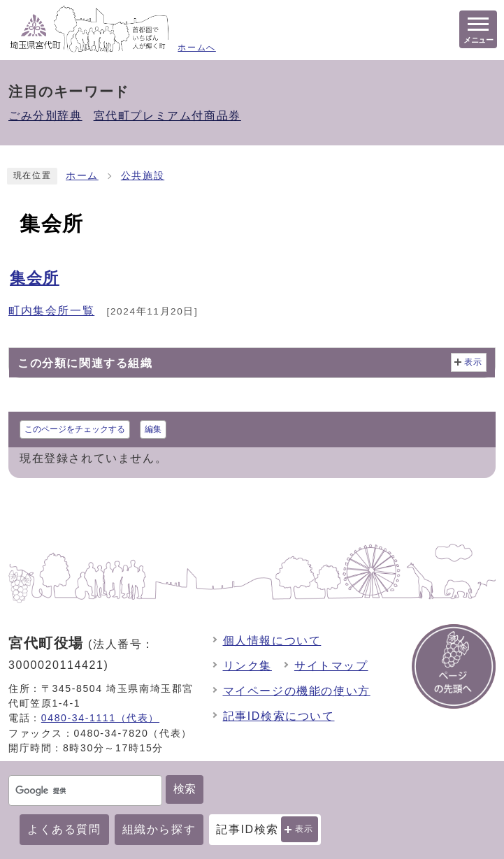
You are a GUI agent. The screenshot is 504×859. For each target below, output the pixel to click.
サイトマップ (331, 666)
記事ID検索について (279, 716)
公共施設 (143, 176)
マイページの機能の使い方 (297, 691)
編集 (153, 429)
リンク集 (247, 666)
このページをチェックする (75, 429)
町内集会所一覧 (51, 311)
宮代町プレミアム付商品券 (167, 116)
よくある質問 (64, 829)
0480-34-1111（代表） (100, 718)
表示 (304, 829)
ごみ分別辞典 (45, 116)
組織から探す (159, 829)
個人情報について (272, 641)
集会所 (35, 278)
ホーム (82, 176)
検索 (185, 789)
